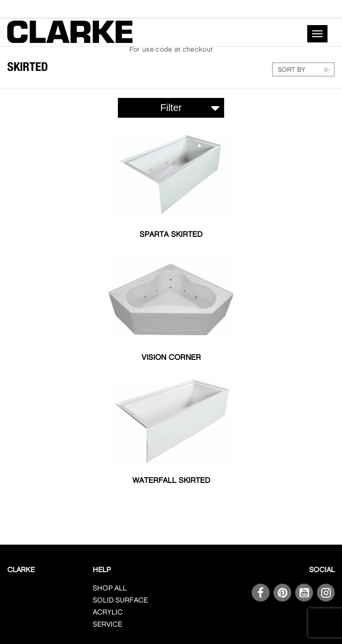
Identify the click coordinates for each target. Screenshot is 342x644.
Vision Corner (171, 358)
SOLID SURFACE (120, 601)
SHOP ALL (110, 589)
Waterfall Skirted (171, 481)
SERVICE (107, 625)
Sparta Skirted (171, 235)
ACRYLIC (108, 613)
